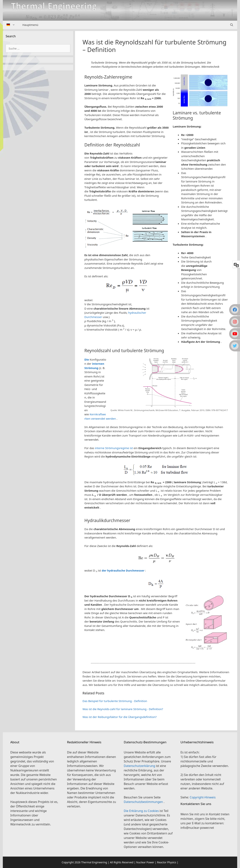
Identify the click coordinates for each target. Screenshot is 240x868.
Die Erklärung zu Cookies (142, 811)
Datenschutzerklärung (140, 766)
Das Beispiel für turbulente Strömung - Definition (115, 701)
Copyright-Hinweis (203, 797)
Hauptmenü (30, 25)
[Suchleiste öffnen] (232, 25)
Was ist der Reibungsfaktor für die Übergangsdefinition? (120, 717)
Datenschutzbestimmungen (144, 802)
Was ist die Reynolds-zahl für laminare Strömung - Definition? (123, 709)
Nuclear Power (145, 862)
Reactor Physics (166, 862)
